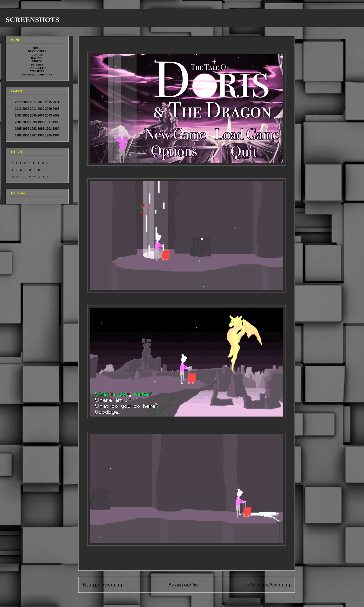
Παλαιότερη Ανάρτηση (267, 585)
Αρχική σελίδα (183, 585)
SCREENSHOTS (32, 20)
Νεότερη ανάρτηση (102, 585)
